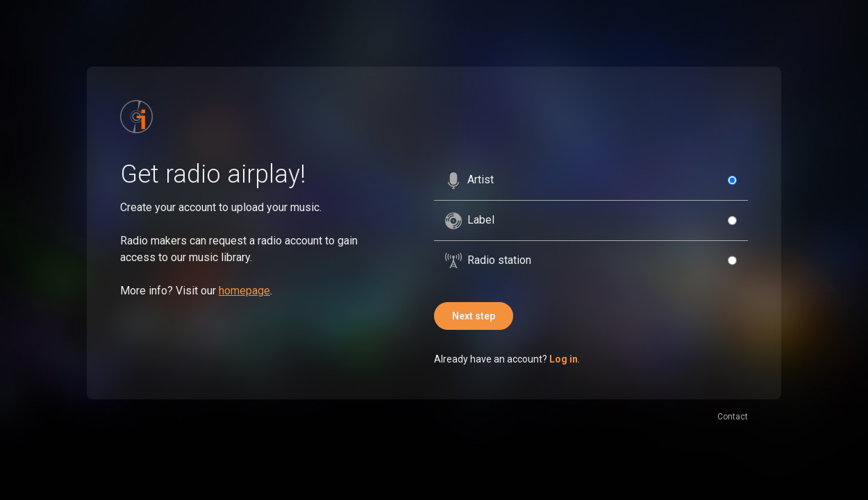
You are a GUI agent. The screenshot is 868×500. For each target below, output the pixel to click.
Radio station (488, 260)
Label (470, 221)
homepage (244, 291)
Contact (733, 417)
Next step (474, 316)
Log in (564, 359)
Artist (469, 181)
